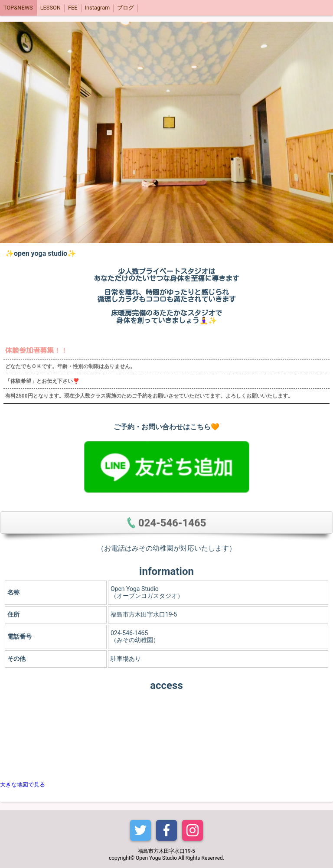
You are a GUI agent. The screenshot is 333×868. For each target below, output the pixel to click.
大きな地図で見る (23, 785)
